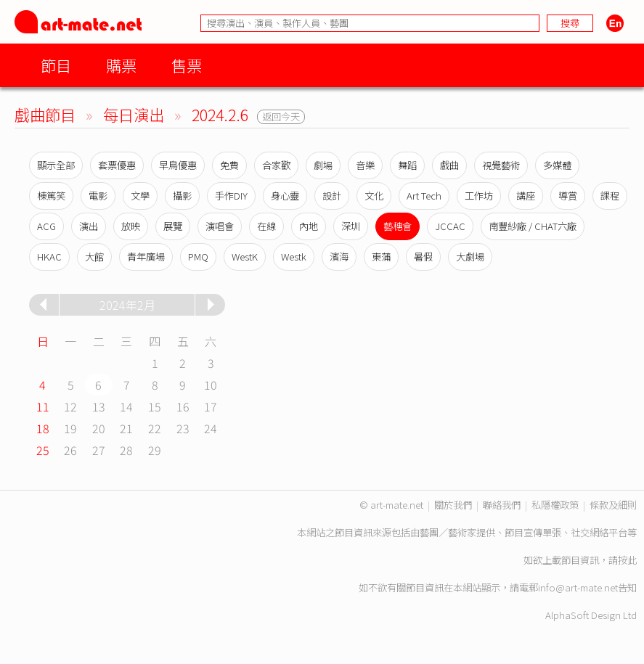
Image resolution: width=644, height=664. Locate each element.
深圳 (351, 226)
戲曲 (449, 165)
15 (155, 406)
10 (211, 385)
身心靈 (285, 196)
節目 (56, 65)
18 (43, 428)
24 (211, 428)
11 (43, 406)
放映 (131, 226)
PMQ (198, 257)
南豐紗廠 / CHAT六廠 (533, 226)
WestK (245, 257)
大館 (94, 257)
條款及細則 (613, 505)
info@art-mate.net (578, 587)
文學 (140, 196)
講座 (526, 196)
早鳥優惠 (178, 165)
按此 (627, 560)
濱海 (339, 257)
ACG (46, 226)
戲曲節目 (45, 114)
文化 (374, 196)
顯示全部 (56, 165)
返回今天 (281, 116)
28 (126, 450)
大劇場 (470, 257)
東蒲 (381, 257)
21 (126, 428)
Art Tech (424, 196)
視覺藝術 (501, 165)
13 (99, 406)
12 (70, 406)
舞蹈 (407, 165)
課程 (610, 196)
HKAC (49, 257)
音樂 (365, 165)
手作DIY (231, 196)
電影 (98, 196)
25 (43, 450)
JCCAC (450, 226)
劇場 (323, 165)
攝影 (182, 196)
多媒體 (557, 165)
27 (99, 450)
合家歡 (276, 165)
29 (155, 450)
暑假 (423, 257)
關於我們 (453, 505)
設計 (332, 196)
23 (183, 428)
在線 (266, 226)
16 (183, 406)
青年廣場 (146, 257)
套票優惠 (117, 165)
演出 (89, 226)
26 (70, 450)
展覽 (173, 226)
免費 (229, 165)
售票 (187, 65)
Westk (294, 257)
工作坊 (479, 196)
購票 (121, 65)
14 (126, 406)
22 (155, 428)
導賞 (568, 196)
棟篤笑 (51, 196)
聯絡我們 (502, 505)
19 (70, 428)
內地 (309, 226)
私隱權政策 (555, 505)
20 (99, 428)
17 (211, 406)
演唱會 (220, 226)
